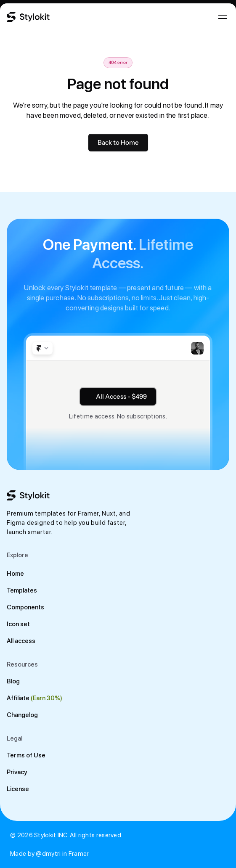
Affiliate (18, 698)
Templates (22, 590)
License (18, 789)
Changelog (22, 715)
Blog (13, 681)
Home (15, 574)
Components (25, 607)
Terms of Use (26, 755)
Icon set (18, 624)
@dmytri (48, 854)
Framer (79, 854)
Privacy (17, 772)
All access (21, 641)
